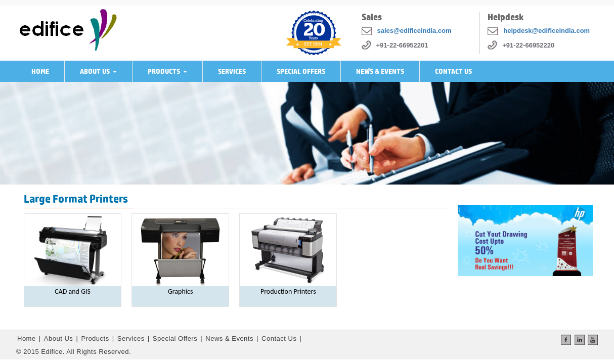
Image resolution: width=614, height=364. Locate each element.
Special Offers (301, 71)
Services (232, 71)
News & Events (380, 71)
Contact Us (453, 71)
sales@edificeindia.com (414, 31)
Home (40, 71)
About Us (100, 75)
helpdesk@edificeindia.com (546, 31)
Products (169, 75)
